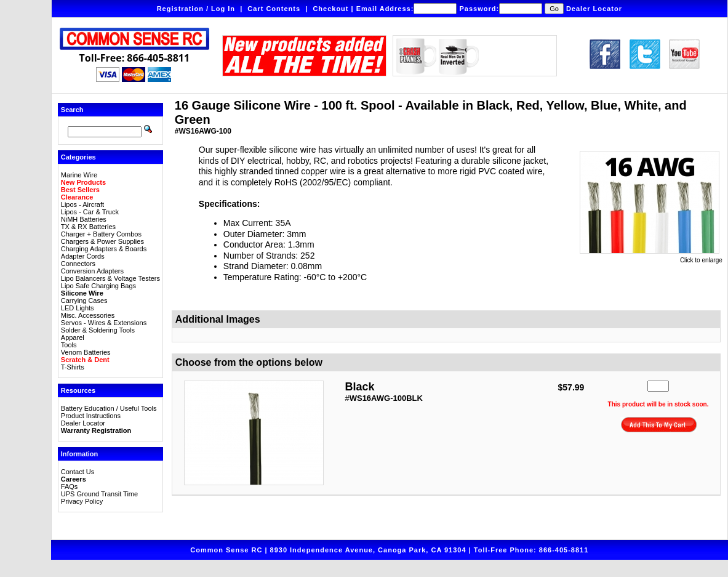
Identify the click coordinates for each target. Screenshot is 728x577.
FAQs (70, 486)
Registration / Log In (196, 9)
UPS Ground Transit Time (99, 494)
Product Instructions (91, 416)
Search (72, 110)
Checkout (330, 9)
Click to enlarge (651, 257)
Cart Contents (274, 9)
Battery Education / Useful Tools (109, 408)
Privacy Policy (82, 501)
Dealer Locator (594, 9)
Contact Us (78, 472)
